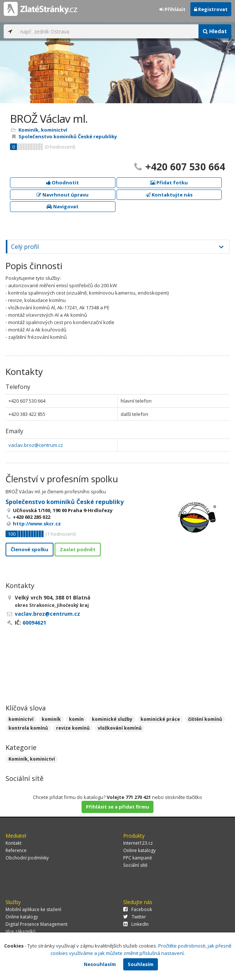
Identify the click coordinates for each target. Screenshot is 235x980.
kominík (51, 719)
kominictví (21, 719)
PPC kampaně (138, 858)
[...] (108, 31)
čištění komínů (205, 719)
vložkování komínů (120, 728)
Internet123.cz (138, 843)
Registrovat (211, 9)
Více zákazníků (20, 932)
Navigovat (63, 206)
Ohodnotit (63, 183)
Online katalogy (139, 850)
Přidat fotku (169, 183)
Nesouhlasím (100, 964)
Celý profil (25, 247)
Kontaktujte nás (169, 195)
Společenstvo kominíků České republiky (68, 136)
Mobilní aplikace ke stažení (33, 909)
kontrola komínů (28, 728)
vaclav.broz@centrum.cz (36, 445)
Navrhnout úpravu (63, 195)
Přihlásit (172, 9)
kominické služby (112, 719)
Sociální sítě (135, 865)
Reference (16, 850)
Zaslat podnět (78, 549)
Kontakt (13, 843)
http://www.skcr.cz (37, 524)
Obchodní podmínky (27, 858)
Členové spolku (30, 549)
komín (76, 719)
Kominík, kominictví (43, 130)
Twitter (135, 917)
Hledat (215, 31)
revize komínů (73, 728)
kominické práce (160, 719)
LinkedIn (136, 924)
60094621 (34, 623)
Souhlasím (141, 964)
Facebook (138, 909)
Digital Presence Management (37, 924)
